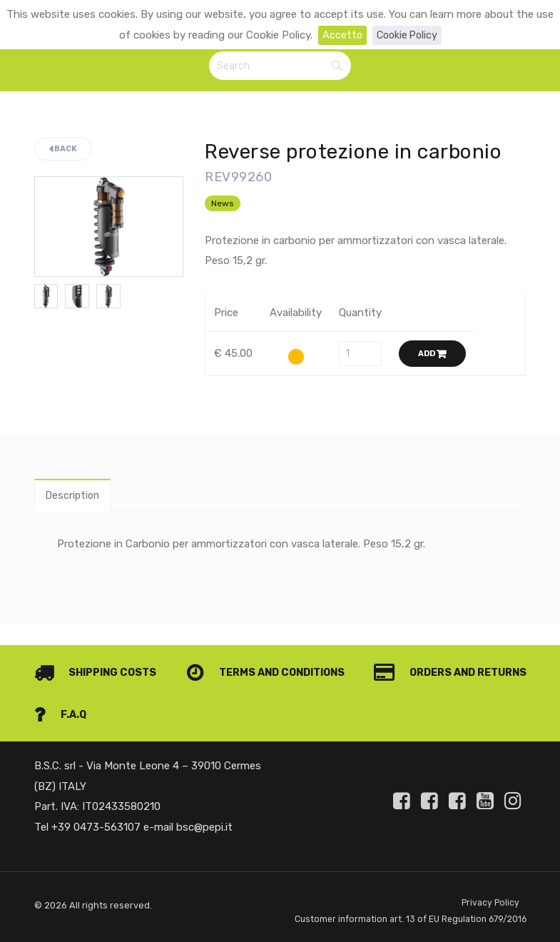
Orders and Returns (114, 695)
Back (63, 151)
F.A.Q (500, 695)
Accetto (340, 35)
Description (75, 497)
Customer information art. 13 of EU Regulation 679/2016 (390, 910)
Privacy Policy (490, 884)
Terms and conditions (443, 653)
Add (432, 355)
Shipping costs (97, 653)
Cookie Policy (407, 35)
